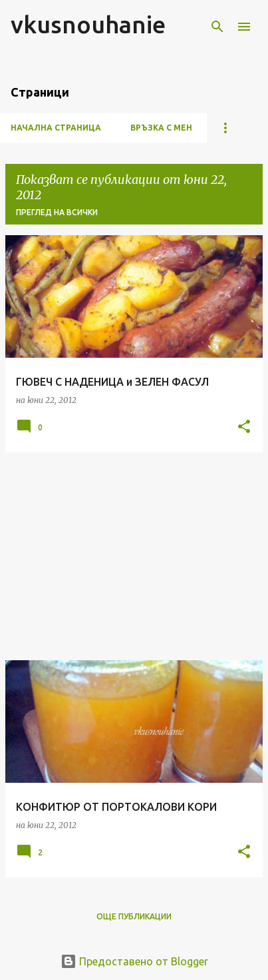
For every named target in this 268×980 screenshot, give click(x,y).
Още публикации (134, 916)
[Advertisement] (134, 556)
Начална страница (56, 128)
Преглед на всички (57, 212)
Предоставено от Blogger (134, 961)
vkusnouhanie (88, 24)
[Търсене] (217, 27)
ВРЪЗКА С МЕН (161, 128)
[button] (244, 427)
